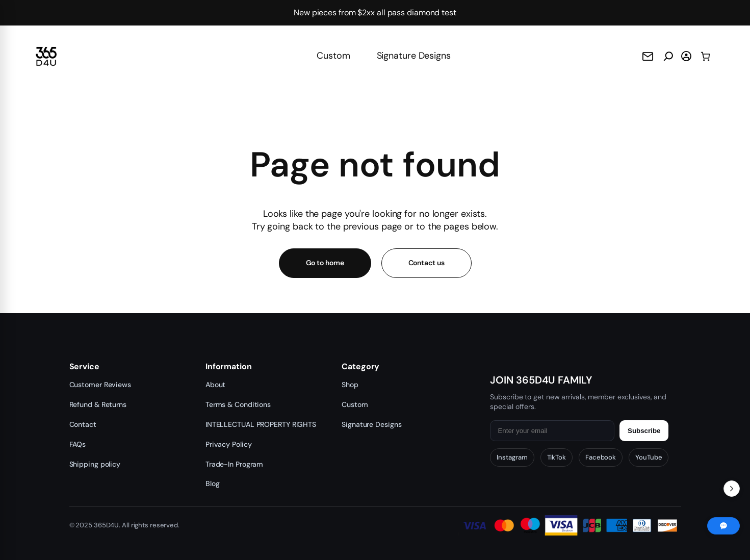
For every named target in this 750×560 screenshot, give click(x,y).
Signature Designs (414, 56)
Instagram (512, 457)
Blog (213, 483)
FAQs (78, 444)
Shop (350, 385)
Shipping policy (95, 464)
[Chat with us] (723, 526)
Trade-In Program (234, 464)
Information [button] (229, 367)
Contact (83, 424)
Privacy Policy (229, 444)
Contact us (426, 263)
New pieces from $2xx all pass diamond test (375, 12)
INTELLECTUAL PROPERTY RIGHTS (261, 424)
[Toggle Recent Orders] (732, 489)
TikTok (557, 457)
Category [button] (360, 367)
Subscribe (644, 431)
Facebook (601, 457)
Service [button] (84, 367)
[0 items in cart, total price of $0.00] (705, 56)
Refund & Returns (98, 404)
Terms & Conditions (238, 404)
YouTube (649, 457)
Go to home (325, 263)
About (216, 385)
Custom (333, 56)
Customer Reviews (100, 385)
